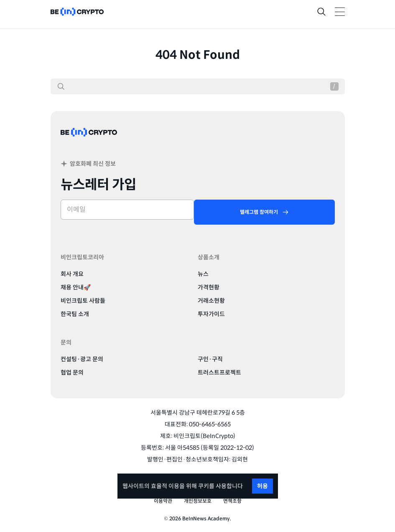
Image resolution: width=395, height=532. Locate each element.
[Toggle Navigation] (340, 12)
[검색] (61, 86)
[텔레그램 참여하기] (264, 212)
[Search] (321, 12)
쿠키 (204, 486)
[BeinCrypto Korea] (89, 142)
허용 (262, 486)
